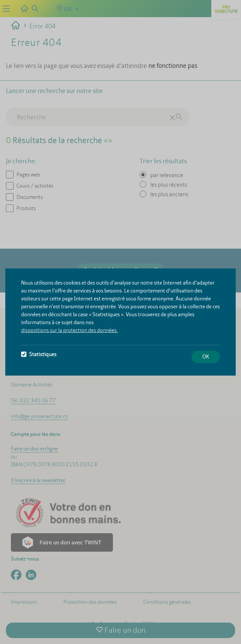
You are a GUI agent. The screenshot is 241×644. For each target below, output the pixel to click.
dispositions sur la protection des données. (69, 330)
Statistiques (39, 354)
